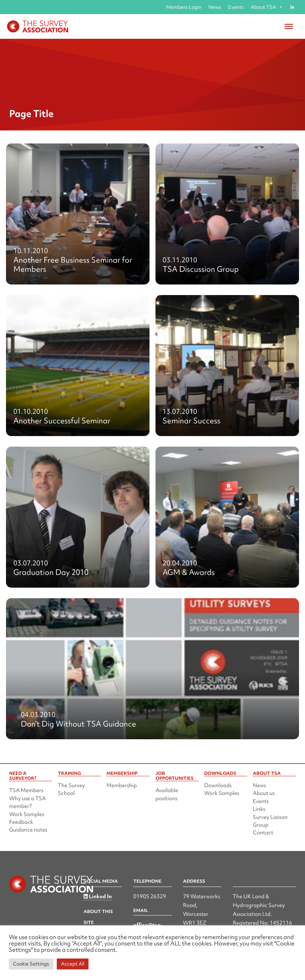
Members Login (184, 7)
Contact (263, 833)
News (215, 7)
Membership (122, 785)
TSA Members (26, 790)
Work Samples (27, 814)
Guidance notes (28, 830)
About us (264, 793)
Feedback (21, 822)
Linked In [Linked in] (98, 896)
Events (236, 7)
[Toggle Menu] (289, 26)
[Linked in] (292, 7)
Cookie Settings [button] (31, 964)
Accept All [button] (73, 964)
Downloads (218, 785)
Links (259, 809)
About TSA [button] (267, 7)
